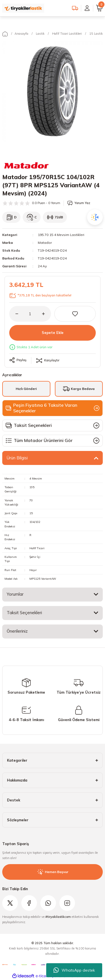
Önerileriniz (17, 631)
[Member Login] (87, 8)
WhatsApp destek (74, 970)
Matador (45, 243)
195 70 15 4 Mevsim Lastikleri (61, 235)
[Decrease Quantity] (14, 314)
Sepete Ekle (53, 333)
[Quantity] (30, 314)
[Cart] (99, 8)
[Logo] (23, 8)
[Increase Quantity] (46, 314)
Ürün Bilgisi (17, 458)
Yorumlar (15, 594)
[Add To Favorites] (75, 314)
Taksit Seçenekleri (24, 613)
